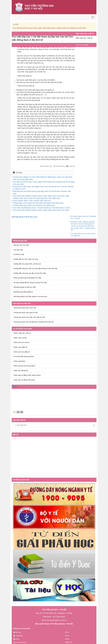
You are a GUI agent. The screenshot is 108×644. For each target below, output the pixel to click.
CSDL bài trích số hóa (21, 342)
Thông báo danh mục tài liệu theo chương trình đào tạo (34, 322)
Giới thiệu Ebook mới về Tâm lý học (25, 217)
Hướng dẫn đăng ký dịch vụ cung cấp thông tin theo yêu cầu (36, 268)
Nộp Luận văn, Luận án (84, 38)
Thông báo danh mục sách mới (25, 308)
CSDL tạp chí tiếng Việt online (24, 380)
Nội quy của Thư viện (21, 245)
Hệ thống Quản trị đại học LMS (25, 287)
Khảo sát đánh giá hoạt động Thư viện (27, 278)
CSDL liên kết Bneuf (21, 371)
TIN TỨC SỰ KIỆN (82, 45)
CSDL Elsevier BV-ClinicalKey (24, 366)
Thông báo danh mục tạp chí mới (26, 313)
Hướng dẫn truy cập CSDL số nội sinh (27, 264)
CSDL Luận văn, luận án (22, 333)
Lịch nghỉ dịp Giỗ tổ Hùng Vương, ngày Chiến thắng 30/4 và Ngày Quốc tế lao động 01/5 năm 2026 (49, 28)
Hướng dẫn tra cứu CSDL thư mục (26, 259)
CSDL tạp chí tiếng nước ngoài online (27, 375)
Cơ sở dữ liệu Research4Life (24, 356)
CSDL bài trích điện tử (22, 352)
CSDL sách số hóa (20, 338)
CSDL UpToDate (19, 361)
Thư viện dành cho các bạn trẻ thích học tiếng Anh (83, 235)
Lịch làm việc (18, 250)
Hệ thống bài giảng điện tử (23, 292)
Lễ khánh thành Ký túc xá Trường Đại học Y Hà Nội (84, 217)
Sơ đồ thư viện (19, 254)
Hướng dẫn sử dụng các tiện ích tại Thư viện (30, 273)
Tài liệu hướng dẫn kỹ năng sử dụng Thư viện (30, 283)
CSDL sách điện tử (20, 347)
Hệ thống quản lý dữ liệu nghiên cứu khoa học (30, 296)
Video (15, 387)
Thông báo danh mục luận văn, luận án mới (29, 317)
